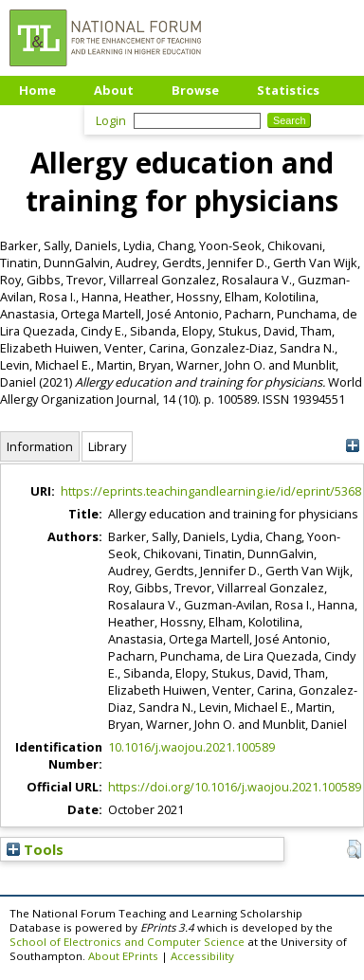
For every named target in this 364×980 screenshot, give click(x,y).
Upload (42, 118)
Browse (195, 90)
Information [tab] (40, 446)
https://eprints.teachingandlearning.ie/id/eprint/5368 (211, 491)
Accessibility (202, 956)
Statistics (288, 90)
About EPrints (123, 956)
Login (111, 120)
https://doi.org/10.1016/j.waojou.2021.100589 (235, 787)
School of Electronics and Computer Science (127, 942)
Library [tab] (107, 446)
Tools (35, 849)
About (114, 90)
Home (37, 90)
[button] (354, 849)
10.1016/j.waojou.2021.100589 (191, 747)
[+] (352, 446)
